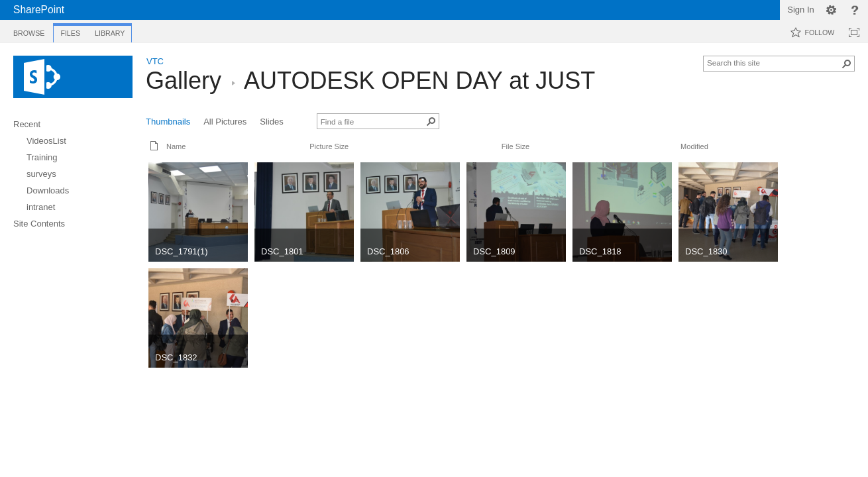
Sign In (800, 10)
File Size (515, 146)
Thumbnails (168, 122)
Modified (694, 146)
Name (176, 146)
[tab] (29, 31)
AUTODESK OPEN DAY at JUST (419, 80)
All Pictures (225, 122)
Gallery (184, 80)
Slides (271, 122)
